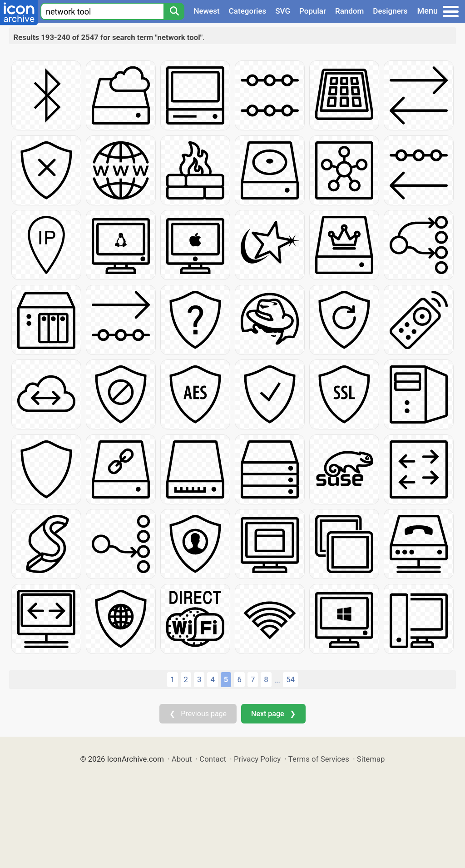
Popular (313, 11)
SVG (283, 11)
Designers (390, 11)
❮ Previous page (198, 714)
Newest (206, 11)
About (182, 759)
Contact (213, 759)
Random (349, 11)
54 (290, 679)
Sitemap (371, 759)
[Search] (174, 11)
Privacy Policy (257, 759)
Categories (248, 11)
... (277, 680)
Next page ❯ (273, 714)
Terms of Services (319, 759)
